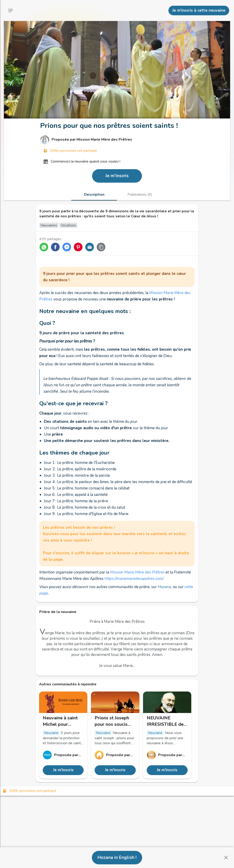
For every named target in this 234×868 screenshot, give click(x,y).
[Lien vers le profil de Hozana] (115, 755)
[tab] (94, 195)
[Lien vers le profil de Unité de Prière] (167, 755)
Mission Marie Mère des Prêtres (137, 572)
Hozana (164, 587)
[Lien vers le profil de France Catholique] (63, 755)
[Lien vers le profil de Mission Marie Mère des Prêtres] (117, 140)
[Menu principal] (11, 11)
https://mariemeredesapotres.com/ (134, 579)
